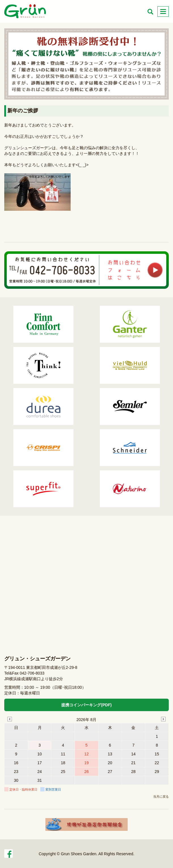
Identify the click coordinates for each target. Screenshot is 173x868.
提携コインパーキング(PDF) (86, 705)
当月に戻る (161, 797)
